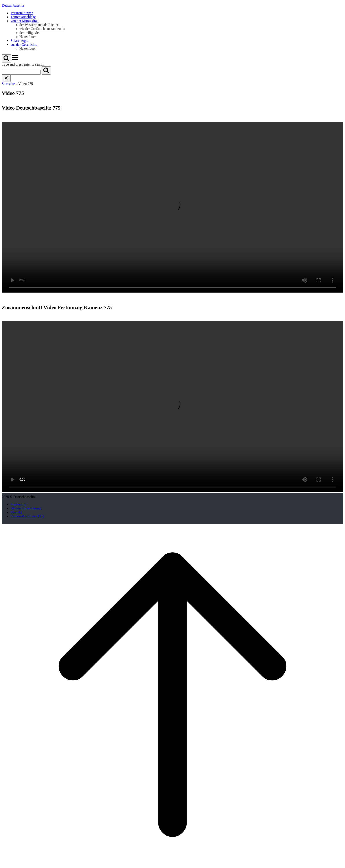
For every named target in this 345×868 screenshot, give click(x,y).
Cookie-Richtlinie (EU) (27, 516)
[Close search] (6, 78)
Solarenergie (19, 41)
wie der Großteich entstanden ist (42, 29)
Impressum (18, 504)
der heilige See (30, 33)
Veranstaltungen (22, 13)
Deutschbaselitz (13, 5)
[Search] (46, 71)
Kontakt (16, 512)
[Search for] (21, 72)
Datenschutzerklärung (26, 508)
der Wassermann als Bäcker (39, 25)
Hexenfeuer (28, 37)
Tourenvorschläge (23, 17)
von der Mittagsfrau (25, 21)
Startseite (8, 84)
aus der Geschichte (24, 45)
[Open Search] (6, 58)
